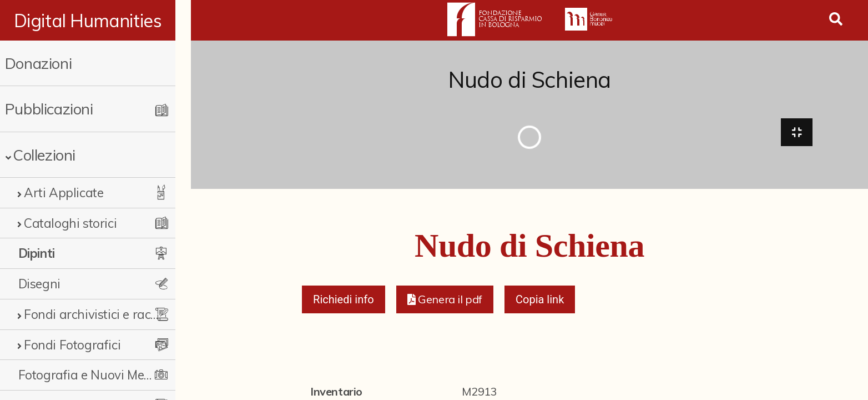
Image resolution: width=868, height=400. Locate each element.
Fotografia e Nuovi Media (90, 375)
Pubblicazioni (49, 109)
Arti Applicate (64, 192)
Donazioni (38, 63)
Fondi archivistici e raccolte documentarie (98, 314)
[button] (445, 301)
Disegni (39, 284)
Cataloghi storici (70, 223)
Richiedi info (344, 301)
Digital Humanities (96, 21)
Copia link (540, 301)
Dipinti (37, 253)
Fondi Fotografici (72, 345)
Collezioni (44, 155)
